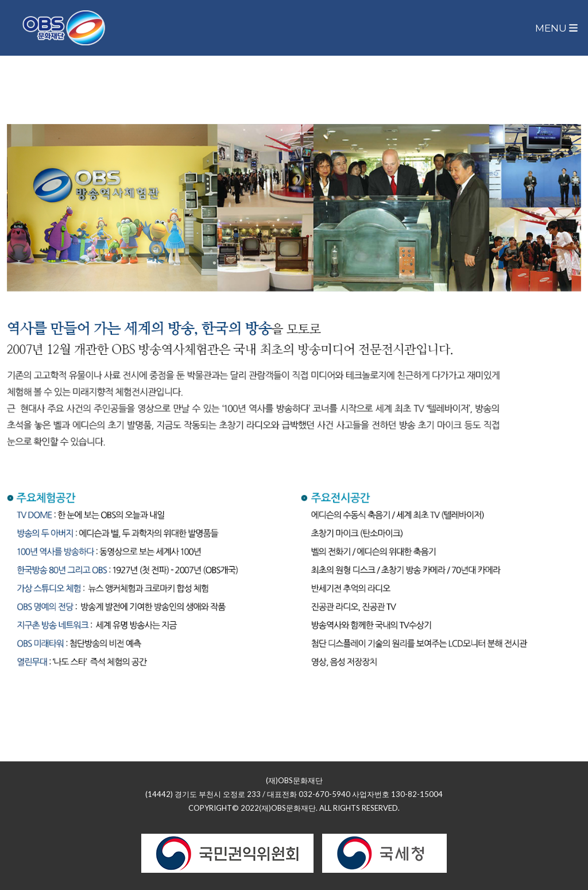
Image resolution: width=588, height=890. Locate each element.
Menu (556, 28)
